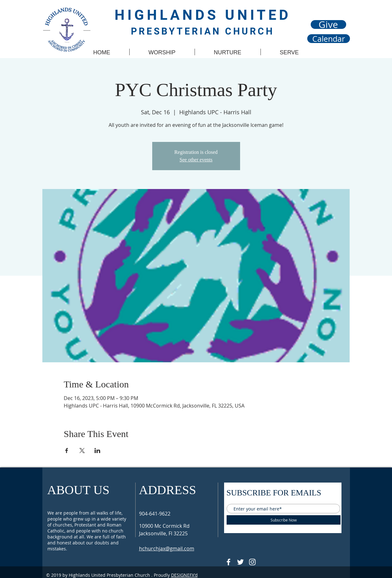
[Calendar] (329, 39)
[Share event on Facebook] (67, 451)
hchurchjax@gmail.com (167, 548)
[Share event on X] (82, 451)
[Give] (328, 24)
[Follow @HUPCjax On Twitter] (240, 562)
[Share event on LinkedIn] (97, 451)
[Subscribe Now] (284, 520)
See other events (196, 160)
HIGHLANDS (170, 15)
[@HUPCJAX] (228, 562)
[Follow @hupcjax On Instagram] (252, 562)
